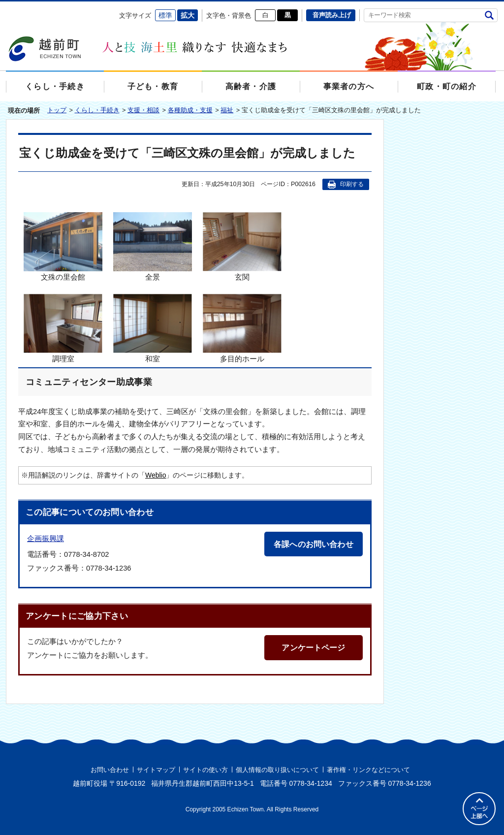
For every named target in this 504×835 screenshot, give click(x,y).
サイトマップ (156, 770)
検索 (489, 15)
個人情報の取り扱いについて (277, 770)
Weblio (156, 475)
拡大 (188, 15)
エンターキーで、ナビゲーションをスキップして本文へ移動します (6, 8)
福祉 (227, 110)
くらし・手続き (97, 110)
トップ (57, 110)
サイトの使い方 (205, 770)
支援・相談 (143, 110)
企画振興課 (46, 538)
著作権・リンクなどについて (368, 770)
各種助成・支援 (190, 110)
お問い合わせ (110, 770)
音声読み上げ (332, 15)
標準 (165, 15)
